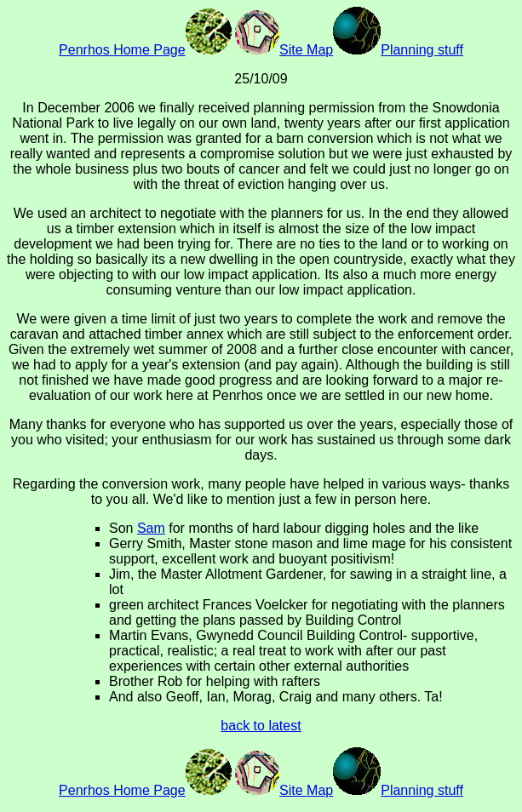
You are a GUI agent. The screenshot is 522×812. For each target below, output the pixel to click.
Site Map (284, 50)
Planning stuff (398, 50)
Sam (151, 528)
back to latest (261, 726)
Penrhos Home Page (145, 50)
